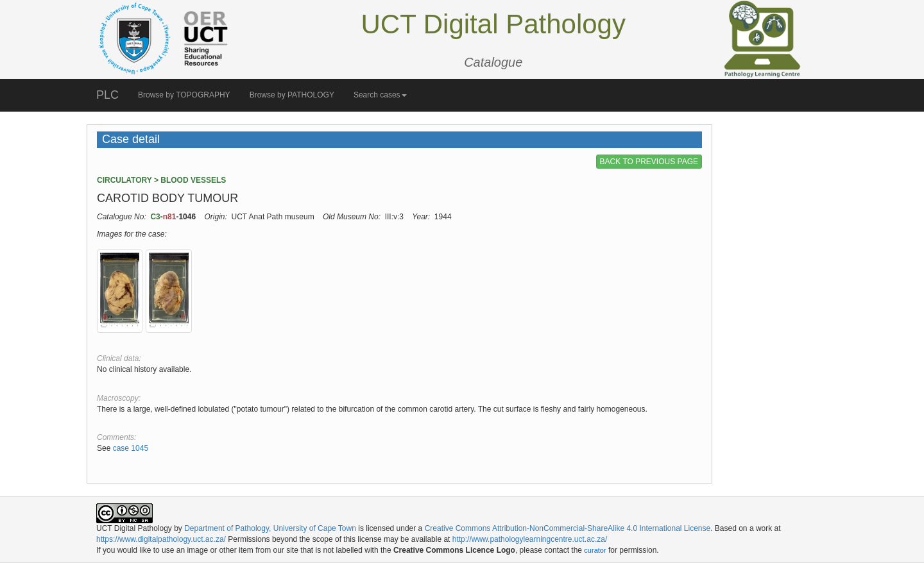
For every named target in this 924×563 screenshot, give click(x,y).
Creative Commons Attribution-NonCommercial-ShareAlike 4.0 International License (568, 528)
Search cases (380, 95)
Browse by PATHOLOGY (292, 95)
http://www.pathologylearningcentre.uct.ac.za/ (530, 539)
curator (595, 550)
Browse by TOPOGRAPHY (184, 95)
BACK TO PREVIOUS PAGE (649, 162)
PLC (107, 95)
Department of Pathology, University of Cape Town (270, 528)
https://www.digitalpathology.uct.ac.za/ (161, 539)
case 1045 (131, 448)
